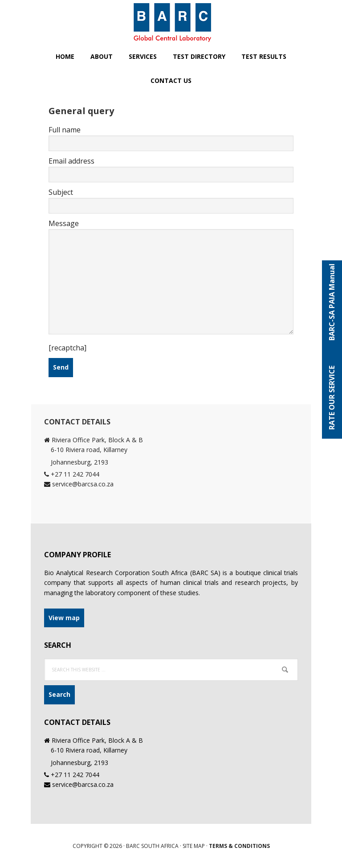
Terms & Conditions (239, 846)
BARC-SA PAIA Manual (332, 305)
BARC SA (171, 22)
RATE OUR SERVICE (332, 398)
